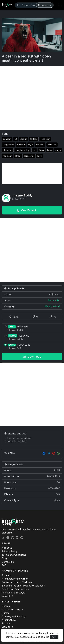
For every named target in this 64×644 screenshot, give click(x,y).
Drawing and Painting (14, 616)
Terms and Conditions (14, 555)
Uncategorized (52, 306)
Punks (5, 613)
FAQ (4, 565)
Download (32, 357)
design (24, 139)
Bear (42, 150)
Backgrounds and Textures (17, 582)
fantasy (34, 139)
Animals (6, 575)
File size (32, 494)
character (8, 150)
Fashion (6, 623)
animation (52, 145)
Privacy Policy (10, 551)
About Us (7, 548)
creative (40, 145)
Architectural (9, 620)
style (31, 145)
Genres (6, 606)
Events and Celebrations (15, 589)
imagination (8, 145)
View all (6, 596)
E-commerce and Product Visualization (23, 586)
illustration (45, 139)
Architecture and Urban (15, 579)
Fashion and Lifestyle (13, 593)
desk (39, 156)
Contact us (8, 562)
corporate (29, 156)
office (18, 156)
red (34, 150)
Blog (4, 558)
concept (7, 139)
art (16, 139)
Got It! (54, 637)
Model (32, 294)
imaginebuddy (23, 150)
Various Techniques (13, 609)
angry (58, 150)
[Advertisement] (32, 98)
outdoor (21, 145)
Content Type (32, 500)
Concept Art (54, 300)
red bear (7, 156)
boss (50, 150)
